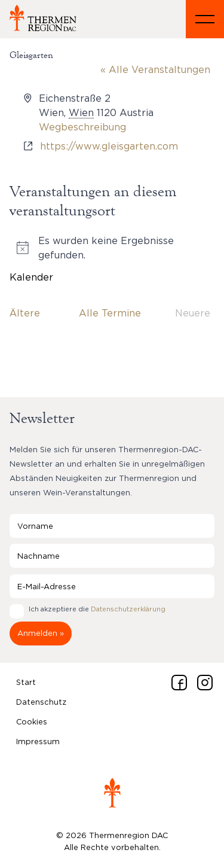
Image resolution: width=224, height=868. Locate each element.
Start (26, 682)
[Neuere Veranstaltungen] (193, 313)
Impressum (38, 741)
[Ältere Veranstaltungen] (25, 313)
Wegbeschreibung (82, 127)
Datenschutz (41, 702)
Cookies (32, 721)
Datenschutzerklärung (128, 609)
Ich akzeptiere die (97, 609)
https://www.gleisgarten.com (109, 146)
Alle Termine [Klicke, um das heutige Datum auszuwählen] (110, 313)
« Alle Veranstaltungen (155, 69)
